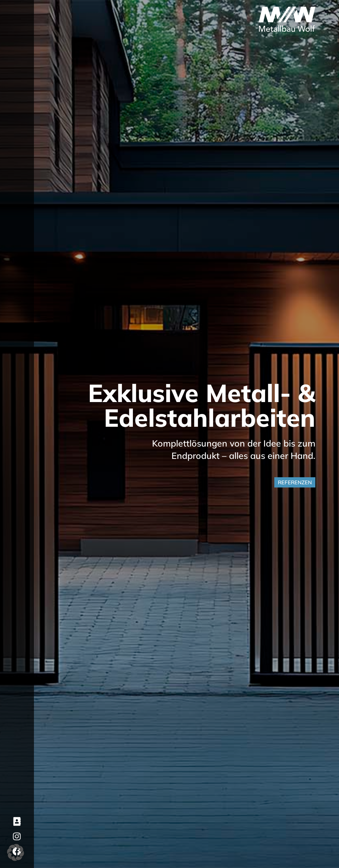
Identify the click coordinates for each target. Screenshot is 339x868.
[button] (16, 852)
